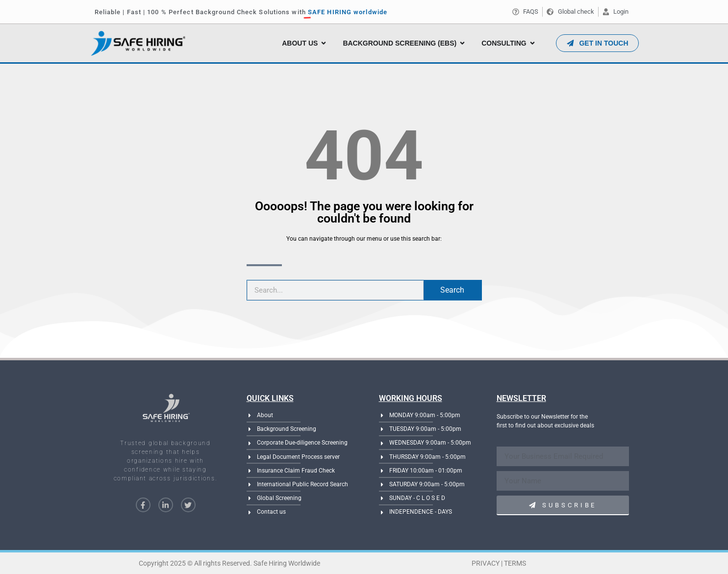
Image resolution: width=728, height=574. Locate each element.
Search (452, 290)
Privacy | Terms (499, 563)
